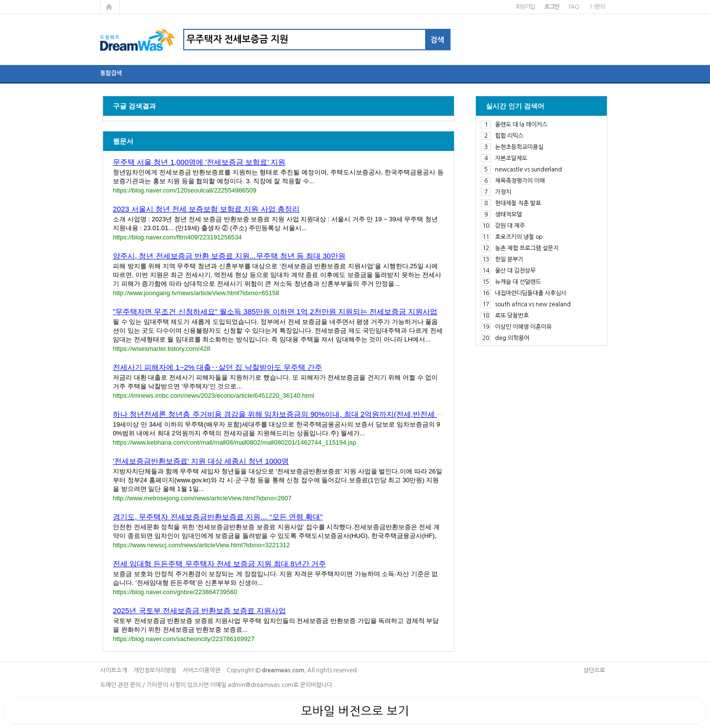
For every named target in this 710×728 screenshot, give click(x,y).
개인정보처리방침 (155, 670)
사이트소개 (114, 670)
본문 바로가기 (0, 0)
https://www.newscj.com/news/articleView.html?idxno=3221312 (201, 545)
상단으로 (594, 670)
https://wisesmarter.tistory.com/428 (161, 349)
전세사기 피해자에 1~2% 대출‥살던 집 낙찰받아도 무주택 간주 (217, 367)
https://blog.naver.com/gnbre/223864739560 (175, 592)
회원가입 (525, 7)
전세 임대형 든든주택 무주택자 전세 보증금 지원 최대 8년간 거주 (219, 564)
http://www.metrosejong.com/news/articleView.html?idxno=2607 (202, 498)
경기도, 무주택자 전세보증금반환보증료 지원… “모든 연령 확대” (218, 517)
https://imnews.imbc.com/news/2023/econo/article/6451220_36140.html (214, 396)
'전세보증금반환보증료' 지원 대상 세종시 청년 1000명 (201, 461)
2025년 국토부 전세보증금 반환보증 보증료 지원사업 (199, 610)
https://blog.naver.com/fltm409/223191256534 (177, 237)
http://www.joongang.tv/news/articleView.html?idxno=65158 (196, 293)
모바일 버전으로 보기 (355, 711)
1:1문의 (597, 7)
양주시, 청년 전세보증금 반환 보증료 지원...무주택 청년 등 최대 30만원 (229, 256)
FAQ (574, 7)
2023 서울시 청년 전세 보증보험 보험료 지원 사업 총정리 (206, 209)
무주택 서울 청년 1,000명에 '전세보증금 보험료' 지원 (199, 162)
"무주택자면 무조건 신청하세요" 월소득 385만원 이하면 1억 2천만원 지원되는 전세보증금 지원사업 (275, 311)
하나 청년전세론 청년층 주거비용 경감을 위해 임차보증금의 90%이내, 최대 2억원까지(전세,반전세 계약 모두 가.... (299, 414)
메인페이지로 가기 (110, 7)
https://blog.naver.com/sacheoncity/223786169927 (184, 639)
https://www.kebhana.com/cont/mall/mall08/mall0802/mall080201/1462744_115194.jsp (235, 442)
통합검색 (111, 73)
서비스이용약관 (202, 670)
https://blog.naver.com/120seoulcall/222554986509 (184, 190)
